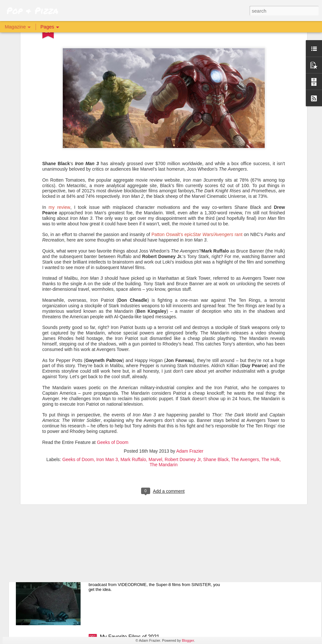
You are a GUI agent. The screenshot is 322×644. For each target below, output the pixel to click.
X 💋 (106, 417)
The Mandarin (163, 353)
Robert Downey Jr (183, 348)
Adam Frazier (190, 340)
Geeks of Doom (112, 331)
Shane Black (216, 348)
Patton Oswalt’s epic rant (197, 123)
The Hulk (271, 348)
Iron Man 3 (107, 348)
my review (59, 96)
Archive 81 (112, 563)
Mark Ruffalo (133, 348)
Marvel (155, 348)
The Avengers (245, 348)
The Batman (114, 490)
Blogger (188, 640)
